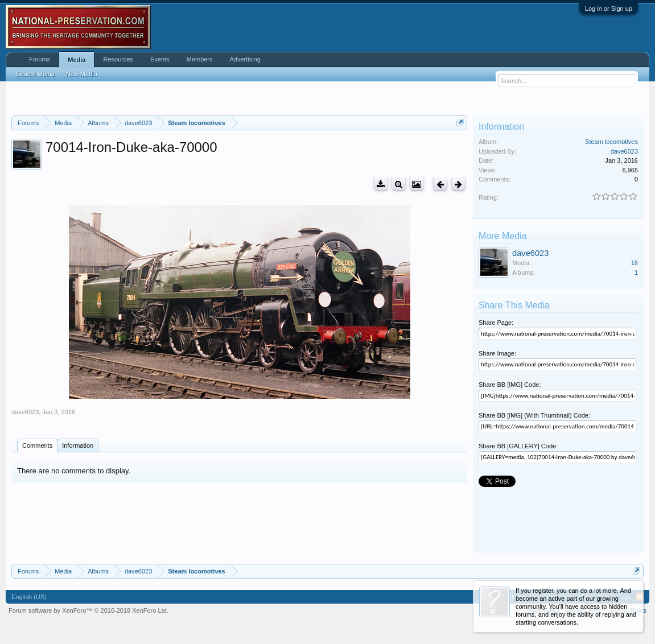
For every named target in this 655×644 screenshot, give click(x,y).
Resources (118, 59)
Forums (40, 59)
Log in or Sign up (609, 9)
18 (635, 263)
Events (160, 59)
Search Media (35, 74)
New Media (82, 74)
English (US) (29, 597)
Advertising (245, 59)
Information (78, 445)
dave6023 (25, 412)
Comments (37, 445)
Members (200, 59)
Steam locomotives (611, 142)
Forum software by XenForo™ (88, 610)
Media (77, 60)
